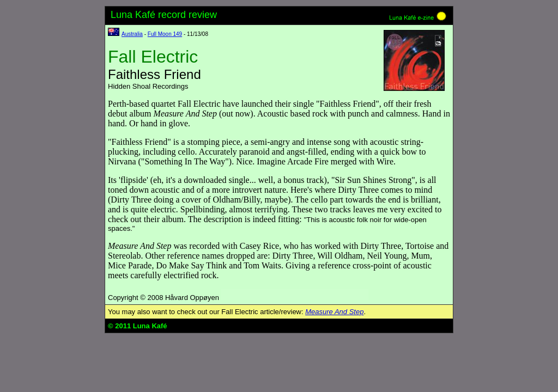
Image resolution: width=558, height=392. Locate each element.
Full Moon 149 (165, 34)
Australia (132, 34)
